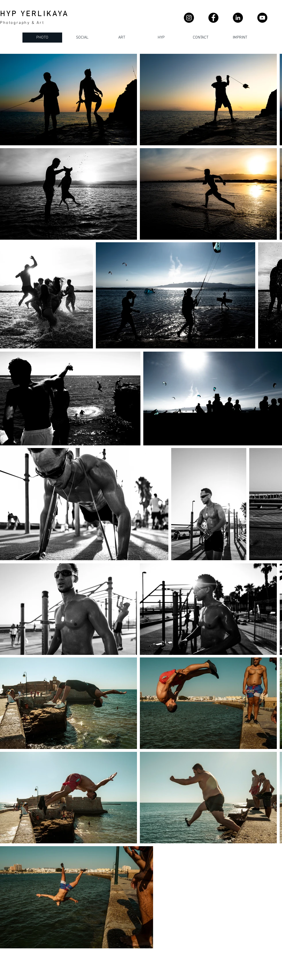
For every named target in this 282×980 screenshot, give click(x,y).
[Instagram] (189, 18)
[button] (200, 38)
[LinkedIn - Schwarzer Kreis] (238, 18)
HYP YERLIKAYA (35, 14)
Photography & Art (22, 23)
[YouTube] (262, 18)
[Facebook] (213, 18)
